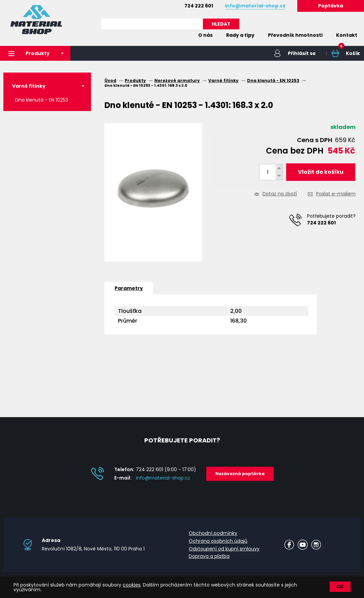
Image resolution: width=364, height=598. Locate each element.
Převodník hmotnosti (295, 35)
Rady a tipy (240, 35)
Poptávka (331, 6)
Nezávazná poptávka (240, 474)
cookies (132, 585)
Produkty (29, 53)
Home (181, 35)
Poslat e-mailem (336, 194)
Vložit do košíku (321, 172)
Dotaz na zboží (280, 194)
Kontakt (347, 35)
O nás (205, 35)
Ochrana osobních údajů (218, 541)
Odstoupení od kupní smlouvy (224, 549)
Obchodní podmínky (213, 533)
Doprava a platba (209, 556)
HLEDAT (221, 24)
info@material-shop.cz (163, 478)
